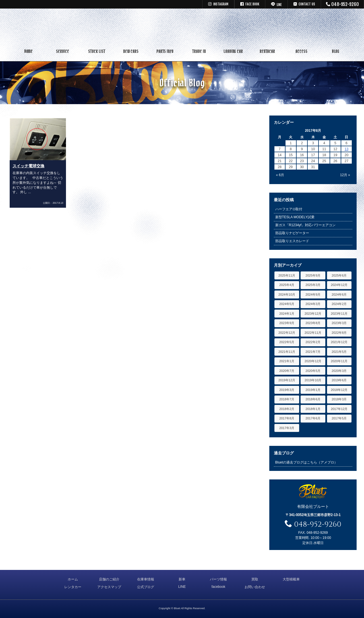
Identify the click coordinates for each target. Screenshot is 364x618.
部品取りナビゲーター (292, 233)
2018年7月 (287, 399)
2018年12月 (339, 390)
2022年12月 (287, 333)
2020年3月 (339, 371)
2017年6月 (313, 418)
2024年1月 (287, 314)
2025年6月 (339, 275)
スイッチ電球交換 (28, 166)
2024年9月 (313, 294)
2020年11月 (339, 361)
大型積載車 (291, 579)
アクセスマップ (109, 587)
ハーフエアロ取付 (289, 209)
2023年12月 (313, 314)
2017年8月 (287, 418)
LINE (182, 587)
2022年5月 (287, 342)
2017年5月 (339, 418)
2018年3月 (339, 399)
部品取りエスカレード (292, 241)
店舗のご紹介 (109, 579)
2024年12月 (339, 285)
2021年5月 (339, 352)
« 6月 (280, 175)
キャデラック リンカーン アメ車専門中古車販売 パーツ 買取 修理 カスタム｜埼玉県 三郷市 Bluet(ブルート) (182, 27)
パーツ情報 (218, 579)
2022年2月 (313, 342)
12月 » (345, 175)
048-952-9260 (343, 4)
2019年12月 (287, 380)
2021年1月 (287, 361)
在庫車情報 (146, 579)
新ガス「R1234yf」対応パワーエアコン (305, 225)
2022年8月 (339, 333)
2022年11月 (313, 333)
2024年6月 (339, 294)
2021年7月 (313, 352)
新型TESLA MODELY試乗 (295, 217)
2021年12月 (339, 342)
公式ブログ (146, 587)
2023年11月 (339, 314)
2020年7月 (287, 371)
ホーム (73, 579)
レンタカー (73, 587)
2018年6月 (313, 399)
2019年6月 (339, 380)
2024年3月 (313, 304)
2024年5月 (287, 304)
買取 (255, 579)
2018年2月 (287, 409)
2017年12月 (339, 409)
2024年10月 (287, 294)
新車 (182, 579)
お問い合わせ (255, 587)
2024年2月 (339, 304)
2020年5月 (313, 371)
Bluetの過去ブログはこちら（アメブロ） (306, 462)
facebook (219, 587)
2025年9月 (313, 275)
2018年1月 (313, 409)
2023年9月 (287, 323)
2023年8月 (313, 323)
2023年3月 (339, 323)
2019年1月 (313, 390)
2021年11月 (287, 352)
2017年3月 (287, 428)
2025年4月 (287, 285)
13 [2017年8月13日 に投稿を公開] (347, 149)
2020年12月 (313, 361)
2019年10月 (313, 380)
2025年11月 (287, 275)
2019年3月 (287, 390)
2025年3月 (313, 285)
